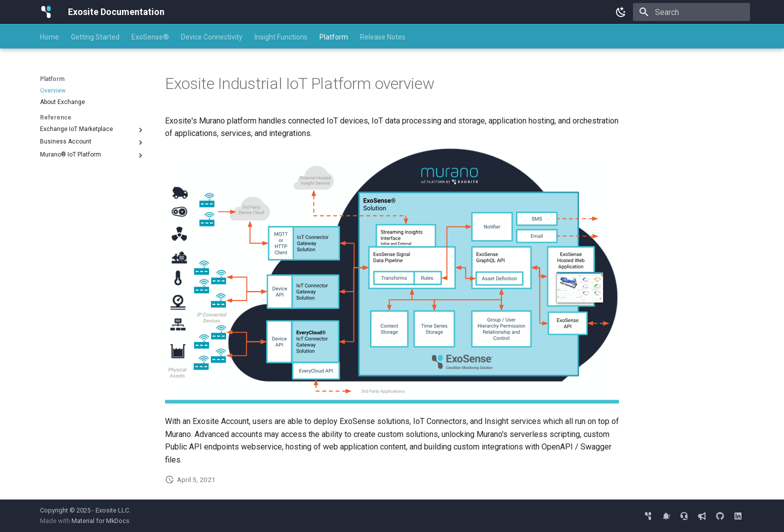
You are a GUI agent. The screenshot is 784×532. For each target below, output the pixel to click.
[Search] (691, 12)
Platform (334, 37)
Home (49, 37)
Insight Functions (281, 37)
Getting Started (95, 37)
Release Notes (383, 37)
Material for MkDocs (100, 521)
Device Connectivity (212, 37)
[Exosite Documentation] (46, 12)
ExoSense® (150, 37)
